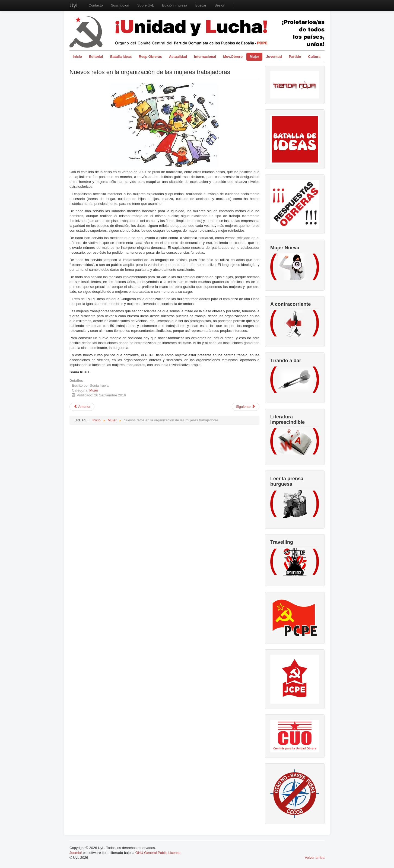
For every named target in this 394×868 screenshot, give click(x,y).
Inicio (77, 57)
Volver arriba (315, 858)
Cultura (314, 57)
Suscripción (120, 5)
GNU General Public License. (158, 853)
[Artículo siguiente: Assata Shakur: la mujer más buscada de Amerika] (246, 407)
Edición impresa (175, 5)
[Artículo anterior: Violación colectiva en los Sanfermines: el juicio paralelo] (82, 407)
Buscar (201, 5)
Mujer (254, 57)
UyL (74, 5)
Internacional (205, 57)
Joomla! (76, 853)
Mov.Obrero (233, 57)
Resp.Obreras (150, 57)
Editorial (96, 57)
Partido (295, 57)
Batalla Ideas (121, 57)
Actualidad (178, 57)
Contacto (96, 5)
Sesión (220, 5)
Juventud (274, 57)
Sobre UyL (146, 5)
